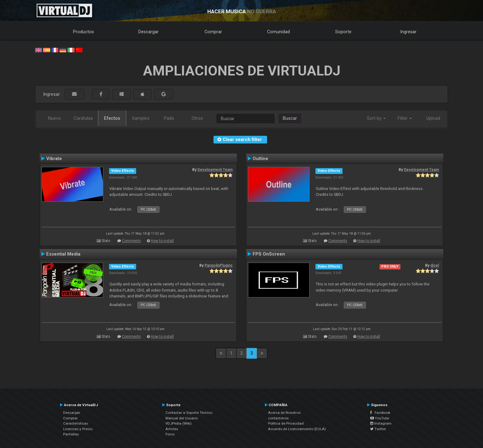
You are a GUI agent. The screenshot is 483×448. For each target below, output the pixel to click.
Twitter (378, 429)
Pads (169, 118)
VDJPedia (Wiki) (179, 423)
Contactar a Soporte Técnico (189, 413)
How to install (162, 241)
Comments (131, 241)
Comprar (213, 32)
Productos (83, 32)
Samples (141, 118)
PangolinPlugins (219, 265)
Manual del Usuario (182, 418)
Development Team (215, 170)
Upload (433, 118)
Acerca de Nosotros (284, 413)
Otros (197, 118)
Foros (170, 434)
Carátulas (83, 118)
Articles (172, 429)
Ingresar (408, 32)
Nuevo (55, 118)
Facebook (380, 413)
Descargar (148, 32)
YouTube (380, 418)
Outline (260, 159)
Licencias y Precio (78, 429)
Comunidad (278, 32)
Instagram (381, 423)
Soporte (343, 32)
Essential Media (63, 254)
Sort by (376, 118)
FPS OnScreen (269, 254)
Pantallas (71, 434)
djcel (435, 265)
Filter (405, 118)
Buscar (290, 118)
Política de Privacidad (286, 423)
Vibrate (54, 159)
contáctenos (278, 418)
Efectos (112, 118)
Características (76, 423)
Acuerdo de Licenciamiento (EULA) (297, 429)
